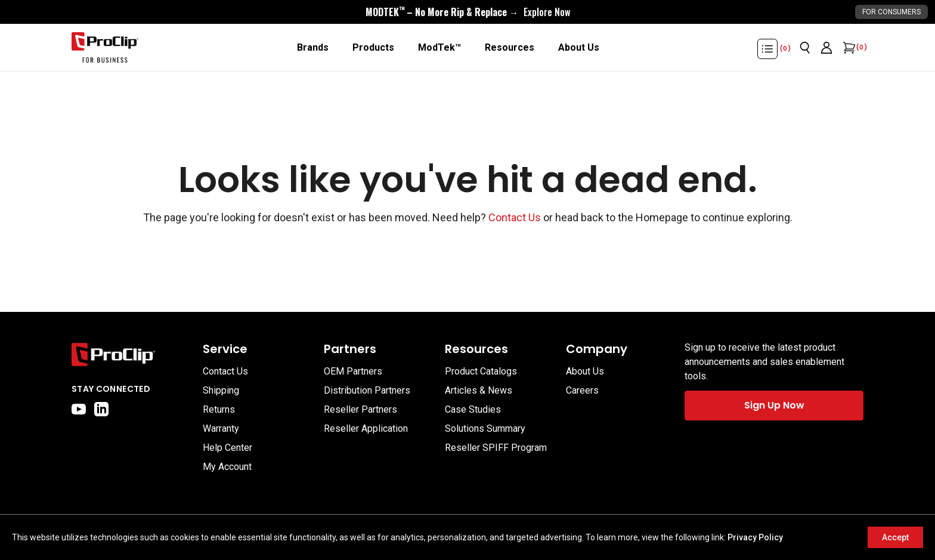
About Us (585, 371)
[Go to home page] (131, 355)
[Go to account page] (826, 48)
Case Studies (473, 409)
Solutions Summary (485, 428)
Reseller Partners (360, 409)
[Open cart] (848, 48)
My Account (227, 467)
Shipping (221, 390)
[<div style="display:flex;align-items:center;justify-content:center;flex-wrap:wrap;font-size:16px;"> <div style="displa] (468, 12)
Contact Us (515, 217)
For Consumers (891, 12)
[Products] (373, 48)
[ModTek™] (439, 48)
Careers (582, 390)
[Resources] (510, 48)
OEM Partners (353, 371)
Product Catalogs (481, 371)
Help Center (227, 448)
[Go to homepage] (105, 48)
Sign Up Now (774, 405)
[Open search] (805, 48)
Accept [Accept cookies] (895, 537)
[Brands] (313, 48)
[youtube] (79, 409)
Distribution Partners (367, 390)
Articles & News (479, 390)
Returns (219, 409)
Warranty (221, 428)
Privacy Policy (755, 537)
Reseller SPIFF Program (496, 448)
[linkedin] (101, 409)
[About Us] (579, 48)
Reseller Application (366, 428)
